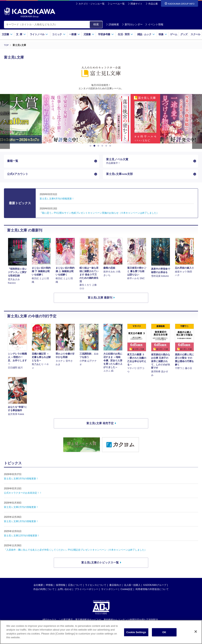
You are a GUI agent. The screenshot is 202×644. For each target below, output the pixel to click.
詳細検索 (112, 24)
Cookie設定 (127, 590)
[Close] (196, 632)
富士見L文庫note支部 (120, 175)
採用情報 (61, 586)
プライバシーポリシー (86, 590)
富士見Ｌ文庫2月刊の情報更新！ (21, 508)
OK (164, 632)
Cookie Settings (136, 632)
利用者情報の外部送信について (152, 590)
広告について (75, 586)
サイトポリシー (109, 590)
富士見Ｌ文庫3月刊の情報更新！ (21, 479)
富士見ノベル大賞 (149, 161)
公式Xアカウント (18, 175)
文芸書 (7, 34)
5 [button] (107, 146)
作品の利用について (44, 590)
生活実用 (125, 34)
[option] (101, 119)
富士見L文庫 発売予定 (100, 424)
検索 (96, 24)
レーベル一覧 (118, 4)
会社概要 (38, 586)
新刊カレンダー (132, 24)
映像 (163, 34)
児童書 (89, 34)
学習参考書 (106, 34)
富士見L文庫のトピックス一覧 (100, 563)
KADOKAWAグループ (155, 586)
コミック (59, 34)
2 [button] (95, 146)
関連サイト (137, 4)
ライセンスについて (96, 586)
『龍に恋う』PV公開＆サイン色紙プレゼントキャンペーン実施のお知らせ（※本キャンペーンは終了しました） (99, 213)
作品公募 (153, 4)
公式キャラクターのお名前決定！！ (23, 493)
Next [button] (197, 121)
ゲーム (174, 34)
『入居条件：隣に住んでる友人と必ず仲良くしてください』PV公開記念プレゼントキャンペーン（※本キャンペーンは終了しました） (75, 550)
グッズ (184, 34)
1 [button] (91, 146)
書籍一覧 (13, 161)
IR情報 (49, 586)
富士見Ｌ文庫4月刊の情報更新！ (57, 199)
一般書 (74, 34)
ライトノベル (39, 34)
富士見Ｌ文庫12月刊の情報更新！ (22, 536)
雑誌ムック (146, 34)
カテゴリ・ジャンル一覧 (92, 4)
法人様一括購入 (132, 586)
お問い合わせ (65, 590)
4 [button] (103, 146)
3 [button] (99, 146)
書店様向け (115, 586)
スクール (195, 34)
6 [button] (111, 146)
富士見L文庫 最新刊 (100, 298)
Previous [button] (5, 121)
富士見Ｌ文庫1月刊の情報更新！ (21, 522)
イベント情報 (154, 24)
